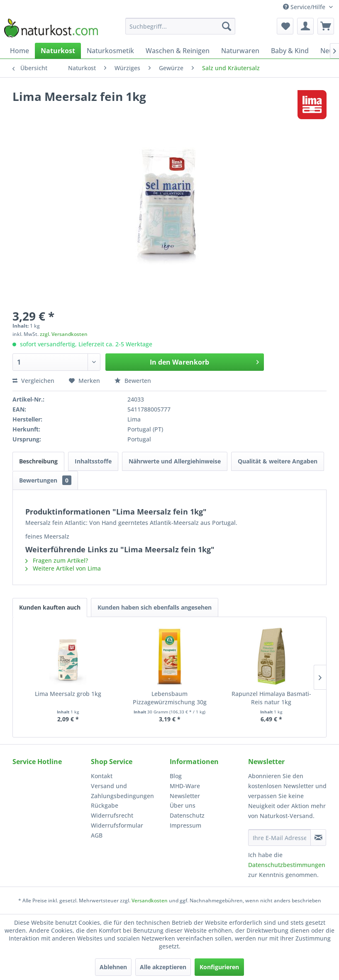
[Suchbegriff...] (180, 26)
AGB (97, 835)
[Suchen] (227, 26)
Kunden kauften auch (50, 607)
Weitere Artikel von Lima (63, 568)
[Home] (20, 51)
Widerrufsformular (117, 825)
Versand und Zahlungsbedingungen (122, 791)
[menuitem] (180, 26)
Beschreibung (38, 461)
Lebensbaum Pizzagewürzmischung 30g (170, 698)
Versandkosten (150, 900)
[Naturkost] (58, 51)
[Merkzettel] (285, 26)
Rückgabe (105, 805)
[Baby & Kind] (290, 51)
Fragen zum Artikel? (57, 560)
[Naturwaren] (240, 51)
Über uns (183, 805)
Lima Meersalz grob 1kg (68, 694)
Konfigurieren (219, 967)
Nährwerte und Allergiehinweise (175, 461)
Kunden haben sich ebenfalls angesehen (155, 607)
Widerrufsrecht (112, 815)
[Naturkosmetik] (110, 51)
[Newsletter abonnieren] (318, 838)
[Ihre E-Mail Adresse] (279, 838)
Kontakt (102, 776)
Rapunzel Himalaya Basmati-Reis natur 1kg (271, 698)
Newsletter (185, 796)
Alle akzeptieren (163, 967)
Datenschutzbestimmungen (287, 865)
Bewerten (133, 381)
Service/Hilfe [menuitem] (305, 7)
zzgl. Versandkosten (64, 334)
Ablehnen (113, 967)
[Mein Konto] (305, 26)
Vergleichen (33, 381)
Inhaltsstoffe (93, 461)
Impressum (185, 825)
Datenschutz (187, 815)
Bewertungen (45, 480)
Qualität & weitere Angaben (278, 461)
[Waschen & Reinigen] (178, 51)
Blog (176, 776)
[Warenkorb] (326, 26)
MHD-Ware (185, 786)
